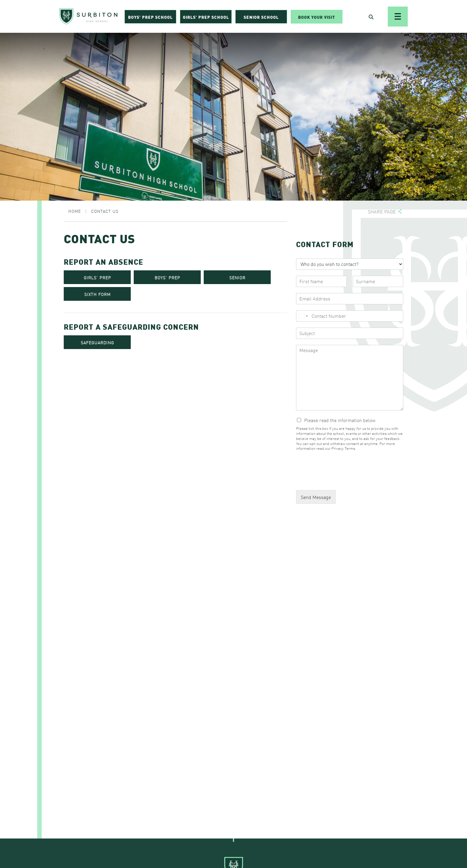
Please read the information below (340, 420)
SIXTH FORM (97, 294)
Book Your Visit (317, 17)
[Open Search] (371, 17)
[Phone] (350, 316)
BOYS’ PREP (167, 278)
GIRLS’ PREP (97, 278)
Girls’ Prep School (206, 17)
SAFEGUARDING (97, 342)
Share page (382, 211)
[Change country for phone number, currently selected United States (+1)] (303, 316)
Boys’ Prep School (150, 17)
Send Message (316, 497)
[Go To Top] (233, 838)
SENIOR (237, 278)
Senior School (261, 17)
